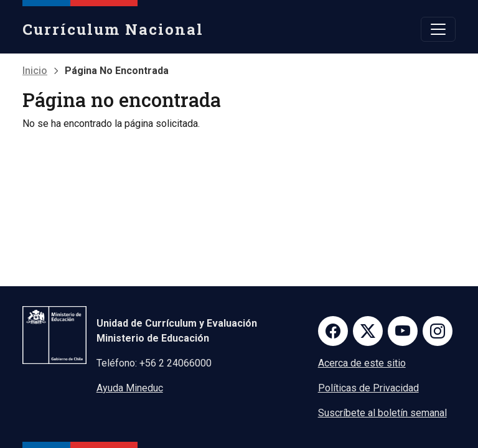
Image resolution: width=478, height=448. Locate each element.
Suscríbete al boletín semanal (382, 413)
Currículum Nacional (113, 29)
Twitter (368, 331)
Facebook (333, 331)
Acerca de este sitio (362, 363)
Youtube (403, 331)
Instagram (438, 331)
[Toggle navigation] (438, 29)
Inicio (35, 71)
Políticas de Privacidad (368, 388)
